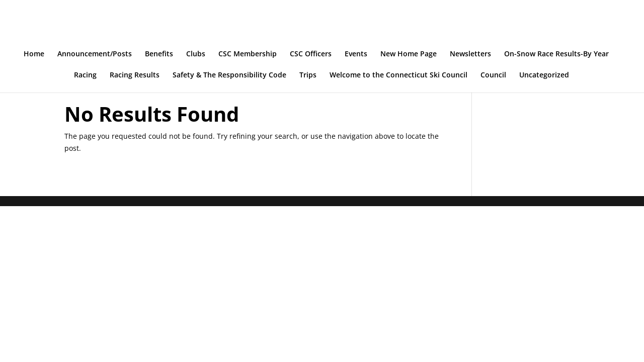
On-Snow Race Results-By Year (556, 54)
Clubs (196, 54)
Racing (85, 75)
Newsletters (470, 54)
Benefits (159, 54)
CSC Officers (311, 54)
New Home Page (409, 54)
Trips (308, 75)
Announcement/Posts (95, 54)
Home (34, 54)
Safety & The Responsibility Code (229, 75)
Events (356, 54)
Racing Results (135, 75)
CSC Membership (248, 54)
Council (493, 75)
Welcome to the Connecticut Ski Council (398, 75)
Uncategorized (544, 75)
